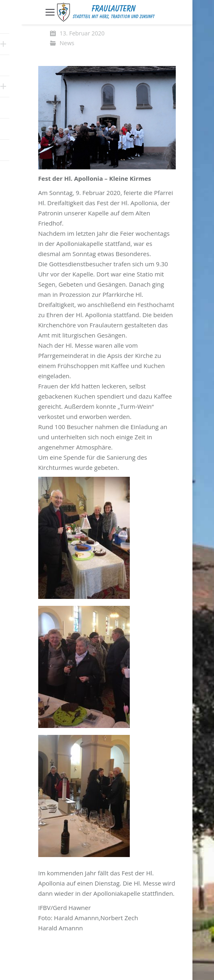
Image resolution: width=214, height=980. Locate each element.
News (67, 43)
